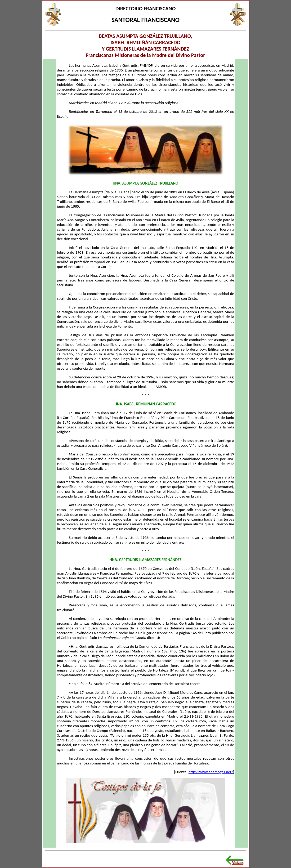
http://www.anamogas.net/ (211, 772)
